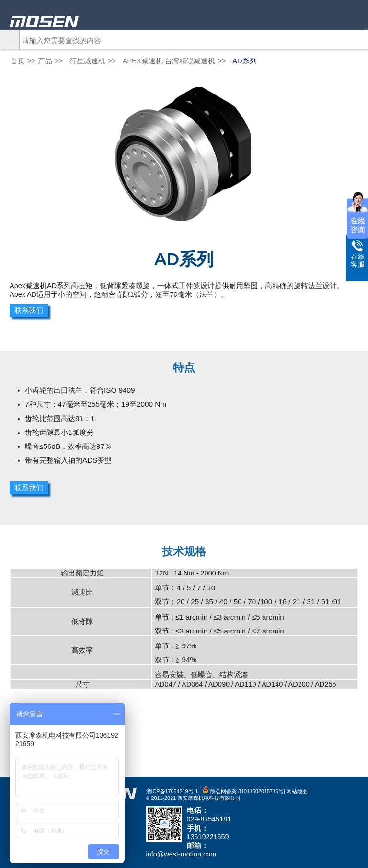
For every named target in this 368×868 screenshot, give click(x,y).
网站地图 (297, 791)
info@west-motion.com (181, 854)
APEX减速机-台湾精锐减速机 (169, 61)
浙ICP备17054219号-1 (172, 791)
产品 (45, 61)
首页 (18, 61)
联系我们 (29, 310)
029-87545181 (209, 819)
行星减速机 (87, 61)
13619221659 (208, 837)
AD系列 (244, 61)
